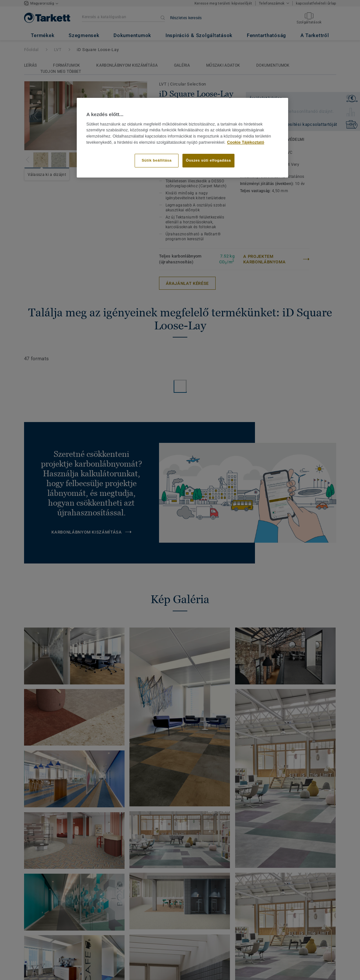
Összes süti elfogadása (208, 160)
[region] (182, 138)
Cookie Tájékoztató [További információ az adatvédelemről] (246, 142)
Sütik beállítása (157, 160)
